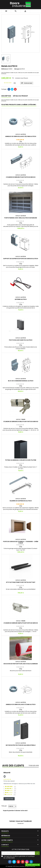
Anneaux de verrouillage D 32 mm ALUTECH (21, 704)
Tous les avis (34, 765)
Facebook (21, 823)
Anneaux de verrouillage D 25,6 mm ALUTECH (21, 136)
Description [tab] (6, 96)
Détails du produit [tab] (20, 96)
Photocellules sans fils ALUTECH (21, 340)
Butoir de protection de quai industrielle (21, 745)
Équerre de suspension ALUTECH (21, 501)
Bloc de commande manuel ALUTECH (21, 381)
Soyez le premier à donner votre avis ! (15, 811)
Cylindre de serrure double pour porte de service (21, 422)
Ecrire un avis (27, 83)
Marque (17, 69)
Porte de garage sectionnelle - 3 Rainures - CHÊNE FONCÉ (21, 542)
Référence (5, 69)
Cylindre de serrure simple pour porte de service (21, 623)
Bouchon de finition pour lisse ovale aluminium (21, 664)
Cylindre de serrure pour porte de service (21, 177)
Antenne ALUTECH (21, 299)
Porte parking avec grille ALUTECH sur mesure (21, 218)
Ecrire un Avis (9, 799)
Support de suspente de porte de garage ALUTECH (21, 259)
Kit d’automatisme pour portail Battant (21, 582)
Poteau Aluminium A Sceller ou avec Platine (21, 460)
